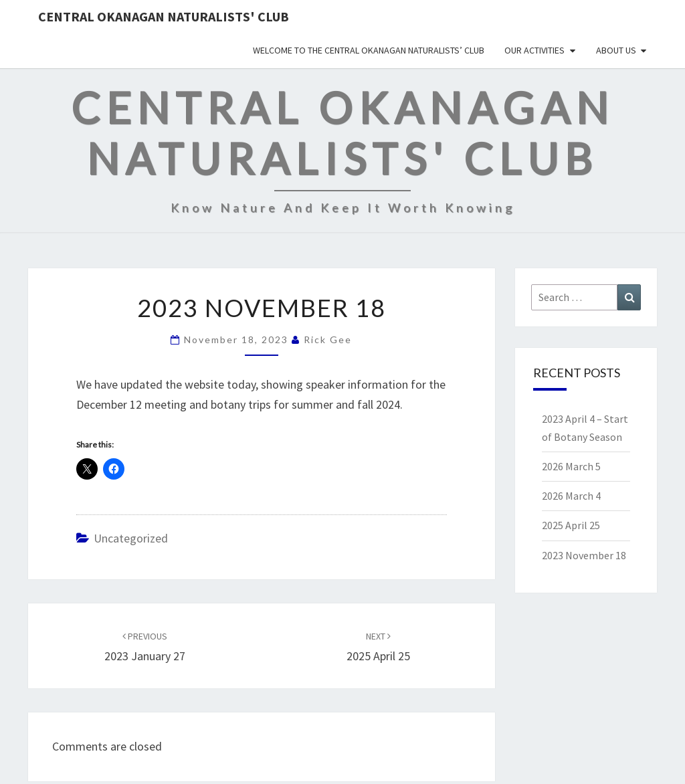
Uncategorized (131, 538)
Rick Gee (328, 339)
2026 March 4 (571, 496)
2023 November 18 (584, 555)
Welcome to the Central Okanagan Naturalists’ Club (369, 50)
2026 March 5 (571, 466)
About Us (616, 50)
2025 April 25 (571, 525)
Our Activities (534, 50)
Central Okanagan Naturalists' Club (164, 16)
